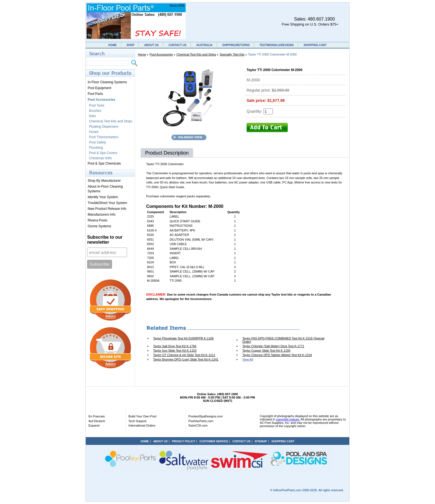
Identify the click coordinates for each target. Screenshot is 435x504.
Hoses (94, 132)
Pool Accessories (161, 54)
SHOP (130, 45)
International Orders (142, 425)
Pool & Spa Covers (103, 153)
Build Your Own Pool (142, 416)
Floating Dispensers (104, 127)
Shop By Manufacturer (104, 181)
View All (247, 359)
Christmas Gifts (100, 158)
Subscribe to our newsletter (105, 240)
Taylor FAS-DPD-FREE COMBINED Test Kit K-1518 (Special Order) (283, 340)
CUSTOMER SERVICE (214, 441)
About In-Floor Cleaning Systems (105, 189)
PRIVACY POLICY (184, 441)
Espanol (94, 425)
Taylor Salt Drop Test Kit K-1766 (175, 346)
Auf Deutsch (97, 421)
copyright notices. (288, 419)
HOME (113, 45)
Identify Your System (103, 197)
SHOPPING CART (315, 45)
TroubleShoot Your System (107, 203)
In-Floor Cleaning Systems (107, 82)
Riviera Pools (98, 220)
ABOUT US (151, 45)
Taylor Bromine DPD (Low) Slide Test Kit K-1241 (186, 359)
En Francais (97, 416)
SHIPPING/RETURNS (236, 45)
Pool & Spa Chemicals (104, 163)
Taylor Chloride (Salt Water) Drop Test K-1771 (273, 346)
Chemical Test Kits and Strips (196, 54)
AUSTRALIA (204, 45)
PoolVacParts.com (201, 421)
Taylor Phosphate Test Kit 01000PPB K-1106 (183, 338)
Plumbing (96, 148)
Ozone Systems (99, 226)
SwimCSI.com (198, 425)
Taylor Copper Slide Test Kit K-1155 (266, 351)
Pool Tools (97, 105)
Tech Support (137, 421)
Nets (93, 116)
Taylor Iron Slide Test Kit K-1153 (175, 351)
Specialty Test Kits (232, 54)
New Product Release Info (107, 209)
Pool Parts (95, 94)
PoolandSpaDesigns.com (206, 416)
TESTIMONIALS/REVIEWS (276, 45)
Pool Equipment (99, 88)
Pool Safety (98, 142)
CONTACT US (177, 45)
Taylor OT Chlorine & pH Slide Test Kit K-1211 (184, 355)
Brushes (95, 111)
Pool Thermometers (104, 137)
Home (142, 54)
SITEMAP (261, 441)
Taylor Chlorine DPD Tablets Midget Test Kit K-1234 (277, 355)
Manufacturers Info (102, 215)
